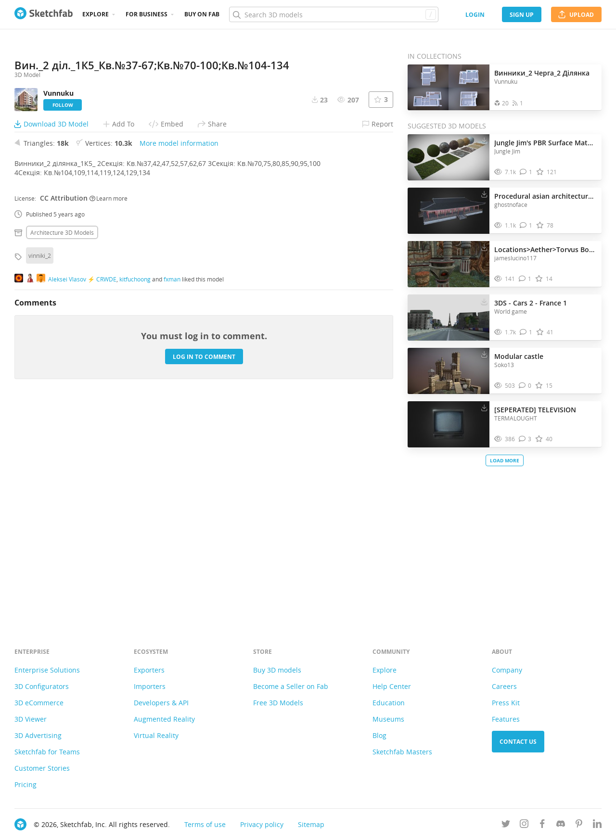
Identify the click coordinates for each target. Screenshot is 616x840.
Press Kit (506, 703)
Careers (504, 686)
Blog (379, 735)
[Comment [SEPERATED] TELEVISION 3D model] (525, 439)
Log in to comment (204, 568)
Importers (150, 686)
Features (506, 719)
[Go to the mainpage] (44, 14)
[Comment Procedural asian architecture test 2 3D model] (526, 225)
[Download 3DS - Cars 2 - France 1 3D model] (484, 301)
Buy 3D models (277, 670)
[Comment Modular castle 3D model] (525, 386)
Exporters (149, 670)
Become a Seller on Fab (291, 686)
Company (507, 670)
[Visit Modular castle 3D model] (449, 371)
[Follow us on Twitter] (506, 825)
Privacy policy (262, 824)
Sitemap (311, 824)
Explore (96, 14)
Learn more (109, 410)
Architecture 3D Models (62, 445)
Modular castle (519, 356)
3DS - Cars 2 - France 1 (531, 303)
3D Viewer (31, 719)
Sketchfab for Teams (47, 752)
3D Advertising (38, 735)
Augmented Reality (164, 719)
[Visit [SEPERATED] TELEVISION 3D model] (449, 424)
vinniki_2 (40, 468)
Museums (388, 719)
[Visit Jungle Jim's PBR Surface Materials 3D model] (449, 157)
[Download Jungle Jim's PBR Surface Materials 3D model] (484, 140)
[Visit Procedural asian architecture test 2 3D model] (449, 211)
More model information (179, 355)
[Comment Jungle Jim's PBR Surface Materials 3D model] (526, 172)
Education (389, 703)
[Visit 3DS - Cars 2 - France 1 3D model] (449, 318)
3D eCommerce (39, 703)
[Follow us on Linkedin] (597, 825)
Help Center (392, 686)
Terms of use (205, 824)
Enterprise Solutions (47, 670)
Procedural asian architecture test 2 (545, 196)
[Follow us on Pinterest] (579, 825)
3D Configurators (42, 686)
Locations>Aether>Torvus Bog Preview (545, 249)
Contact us (518, 742)
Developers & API (161, 703)
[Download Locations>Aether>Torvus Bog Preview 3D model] (484, 247)
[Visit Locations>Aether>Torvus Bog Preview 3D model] (449, 264)
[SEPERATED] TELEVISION (535, 410)
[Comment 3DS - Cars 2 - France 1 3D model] (526, 332)
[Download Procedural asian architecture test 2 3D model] (484, 194)
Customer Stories (42, 768)
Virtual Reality (156, 735)
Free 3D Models (278, 703)
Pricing (26, 784)
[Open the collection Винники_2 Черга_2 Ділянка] (449, 87)
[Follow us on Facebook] (542, 825)
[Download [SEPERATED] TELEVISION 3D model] (484, 407)
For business (147, 14)
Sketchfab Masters (402, 752)
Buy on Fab (202, 14)
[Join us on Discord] (561, 825)
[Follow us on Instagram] (524, 825)
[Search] (334, 14)
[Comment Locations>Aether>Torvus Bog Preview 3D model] (525, 279)
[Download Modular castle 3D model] (484, 354)
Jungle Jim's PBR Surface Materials (545, 143)
